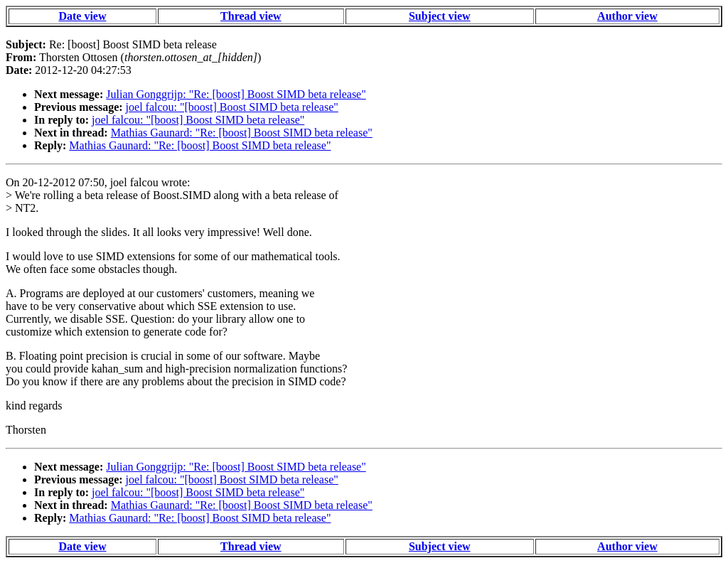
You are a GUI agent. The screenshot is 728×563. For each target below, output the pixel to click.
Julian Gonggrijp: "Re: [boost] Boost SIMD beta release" (236, 94)
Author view (627, 16)
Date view (82, 16)
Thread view (251, 16)
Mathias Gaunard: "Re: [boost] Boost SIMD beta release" (242, 133)
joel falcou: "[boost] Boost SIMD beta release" (232, 107)
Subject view (440, 16)
